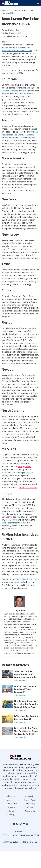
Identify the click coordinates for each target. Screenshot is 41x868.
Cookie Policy (30, 804)
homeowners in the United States (17, 51)
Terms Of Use (11, 804)
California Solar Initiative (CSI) (15, 91)
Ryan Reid (15, 30)
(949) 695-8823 (20, 831)
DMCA (11, 811)
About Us (11, 796)
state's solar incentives (12, 523)
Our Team (11, 800)
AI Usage (11, 807)
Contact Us (30, 796)
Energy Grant (25, 466)
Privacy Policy (30, 800)
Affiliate (30, 807)
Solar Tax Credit (8, 10)
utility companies (28, 487)
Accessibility (30, 811)
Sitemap (11, 815)
